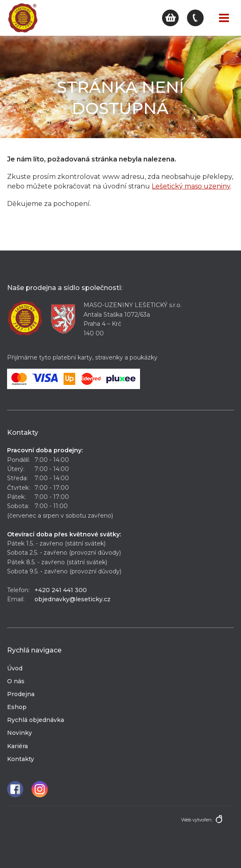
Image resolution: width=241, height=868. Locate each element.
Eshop (17, 707)
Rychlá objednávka (36, 720)
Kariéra (17, 746)
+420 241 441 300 (61, 590)
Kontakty (21, 759)
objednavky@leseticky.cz (73, 599)
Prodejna (21, 694)
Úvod (15, 668)
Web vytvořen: (197, 820)
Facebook (15, 789)
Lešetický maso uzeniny (191, 186)
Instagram (40, 789)
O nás (16, 681)
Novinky (20, 733)
